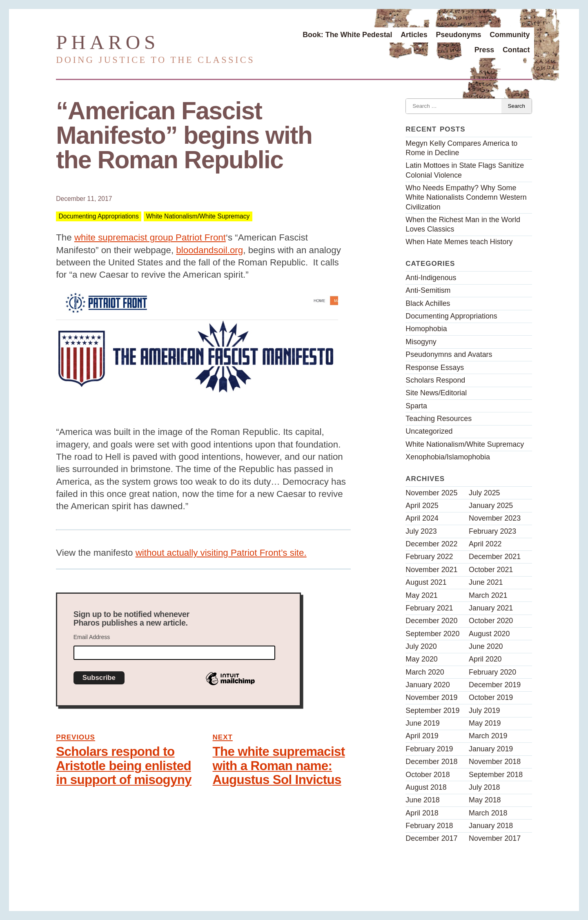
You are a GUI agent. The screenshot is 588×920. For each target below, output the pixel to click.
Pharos (108, 42)
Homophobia (426, 329)
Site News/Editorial (436, 393)
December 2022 (431, 544)
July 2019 (484, 711)
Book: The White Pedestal (347, 35)
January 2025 (491, 506)
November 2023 (495, 518)
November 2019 (431, 697)
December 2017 (431, 838)
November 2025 (431, 493)
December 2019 (495, 685)
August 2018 (426, 787)
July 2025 (484, 493)
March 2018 (488, 813)
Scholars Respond (435, 380)
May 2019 (485, 723)
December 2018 (431, 762)
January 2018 (491, 826)
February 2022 (429, 557)
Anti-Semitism (428, 290)
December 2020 (431, 621)
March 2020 (425, 672)
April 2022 (485, 544)
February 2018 (429, 826)
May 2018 (485, 800)
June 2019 (422, 723)
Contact (516, 50)
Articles (414, 35)
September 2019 (432, 711)
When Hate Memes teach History (459, 242)
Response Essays (435, 368)
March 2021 (488, 595)
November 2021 (431, 570)
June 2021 (486, 582)
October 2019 (491, 697)
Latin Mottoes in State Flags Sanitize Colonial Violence (465, 170)
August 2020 (489, 634)
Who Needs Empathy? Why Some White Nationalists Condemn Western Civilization (466, 197)
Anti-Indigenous (431, 278)
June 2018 (422, 800)
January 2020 (428, 685)
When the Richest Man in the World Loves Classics (463, 224)
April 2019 (422, 736)
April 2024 (422, 518)
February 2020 (492, 672)
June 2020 (486, 646)
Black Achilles (428, 303)
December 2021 (495, 557)
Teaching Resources (439, 419)
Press (484, 50)
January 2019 (491, 749)
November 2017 (495, 838)
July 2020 (421, 646)
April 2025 (422, 506)
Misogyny (421, 342)
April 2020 (485, 659)
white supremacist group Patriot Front (150, 237)
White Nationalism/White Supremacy (198, 217)
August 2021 (426, 582)
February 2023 (492, 531)
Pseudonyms (458, 35)
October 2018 (428, 775)
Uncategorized (429, 431)
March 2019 (488, 736)
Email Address (92, 637)
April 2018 (422, 813)
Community (510, 35)
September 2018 (496, 775)
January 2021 (491, 608)
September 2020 (432, 634)
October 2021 (491, 570)
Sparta (416, 406)
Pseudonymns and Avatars (449, 354)
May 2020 (421, 659)
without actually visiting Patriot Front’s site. (221, 553)
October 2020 (491, 621)
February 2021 (429, 608)
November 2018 (495, 762)
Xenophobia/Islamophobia (448, 457)
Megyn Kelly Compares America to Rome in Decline (461, 148)
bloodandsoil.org (209, 250)
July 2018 (484, 787)
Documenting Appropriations (98, 217)
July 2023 (421, 531)
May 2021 (421, 595)
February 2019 (429, 749)
